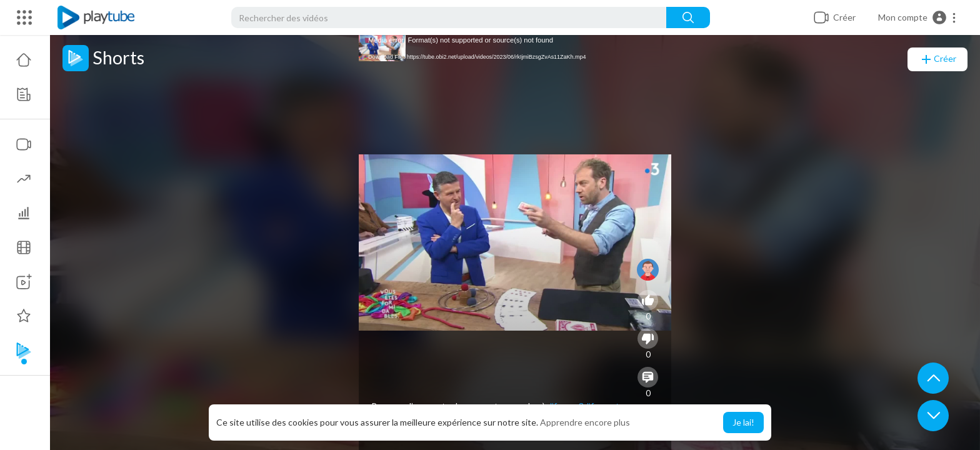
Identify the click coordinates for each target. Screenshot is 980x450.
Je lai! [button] (743, 422)
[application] (515, 242)
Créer (937, 59)
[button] (917, 17)
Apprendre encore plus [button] (585, 422)
